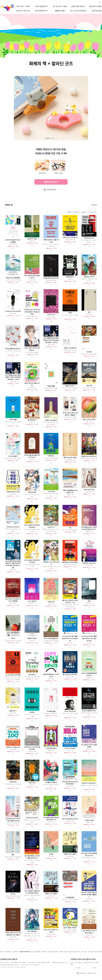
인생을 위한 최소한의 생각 (51, 278)
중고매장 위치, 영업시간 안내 (87, 973)
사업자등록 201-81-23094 (18, 962)
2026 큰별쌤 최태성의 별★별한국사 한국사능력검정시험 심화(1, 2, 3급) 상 (51, 340)
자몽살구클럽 (51, 386)
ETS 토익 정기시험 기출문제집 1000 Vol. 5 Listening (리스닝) (89, 638)
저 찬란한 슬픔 (51, 711)
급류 (89, 601)
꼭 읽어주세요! (51, 190)
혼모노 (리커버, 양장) (89, 420)
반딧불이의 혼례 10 (51, 782)
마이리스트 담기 (93, 212)
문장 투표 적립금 (97, 11)
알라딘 (0, 5)
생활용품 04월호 (60, 11)
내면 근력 (89, 386)
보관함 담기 (84, 212)
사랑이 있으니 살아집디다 (70, 237)
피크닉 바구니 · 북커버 (23, 6)
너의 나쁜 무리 (32, 601)
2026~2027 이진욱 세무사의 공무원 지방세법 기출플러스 (89, 895)
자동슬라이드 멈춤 (57, 138)
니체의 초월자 (13, 420)
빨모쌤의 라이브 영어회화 (70, 562)
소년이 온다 (32, 783)
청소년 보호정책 (36, 952)
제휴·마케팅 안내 (53, 952)
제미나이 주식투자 (70, 748)
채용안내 (9, 952)
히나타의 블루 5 (13, 456)
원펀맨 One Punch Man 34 (89, 456)
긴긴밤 (51, 854)
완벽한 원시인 (70, 277)
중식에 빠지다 (32, 420)
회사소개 (3, 952)
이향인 (70, 313)
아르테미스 (51, 456)
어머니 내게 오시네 (70, 711)
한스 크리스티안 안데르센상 (78, 11)
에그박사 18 (51, 527)
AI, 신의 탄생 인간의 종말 (13, 675)
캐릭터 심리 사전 (89, 238)
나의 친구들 (51, 492)
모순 (89, 312)
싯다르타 (89, 352)
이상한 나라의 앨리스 (51, 420)
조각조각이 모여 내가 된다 (13, 311)
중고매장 (44, 952)
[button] (45, 138)
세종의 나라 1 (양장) (70, 854)
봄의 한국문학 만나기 (41, 11)
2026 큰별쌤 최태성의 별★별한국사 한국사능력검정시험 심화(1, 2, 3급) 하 (13, 377)
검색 (99, 1)
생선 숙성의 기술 (89, 490)
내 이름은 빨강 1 (70, 897)
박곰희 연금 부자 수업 (13, 492)
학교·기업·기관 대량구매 (95, 952)
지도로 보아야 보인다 (32, 818)
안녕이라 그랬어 (32, 239)
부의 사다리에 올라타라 (51, 639)
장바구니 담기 (76, 212)
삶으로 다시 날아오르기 (89, 783)
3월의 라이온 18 (70, 386)
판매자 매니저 (63, 952)
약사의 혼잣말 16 (32, 931)
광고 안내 (84, 952)
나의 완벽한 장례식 (51, 748)
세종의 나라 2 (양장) (51, 894)
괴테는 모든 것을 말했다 (13, 278)
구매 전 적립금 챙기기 (41, 6)
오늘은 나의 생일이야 (70, 348)
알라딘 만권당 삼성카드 (78, 6)
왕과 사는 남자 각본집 (70, 458)
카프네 (13, 638)
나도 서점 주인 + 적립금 (60, 6)
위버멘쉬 (32, 712)
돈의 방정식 (32, 675)
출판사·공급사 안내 (74, 952)
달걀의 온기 (13, 711)
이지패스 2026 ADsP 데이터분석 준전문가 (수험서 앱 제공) (32, 312)
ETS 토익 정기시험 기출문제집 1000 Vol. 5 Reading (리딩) (70, 638)
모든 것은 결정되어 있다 (89, 711)
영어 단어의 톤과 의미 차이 (70, 819)
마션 (70, 528)
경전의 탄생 (13, 782)
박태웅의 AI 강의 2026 (89, 563)
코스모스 (13, 894)
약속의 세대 (51, 602)
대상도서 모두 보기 (51, 182)
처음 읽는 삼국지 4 (89, 277)
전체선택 (69, 212)
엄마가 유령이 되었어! (70, 928)
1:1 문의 (78, 968)
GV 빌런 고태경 (89, 820)
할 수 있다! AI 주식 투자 (70, 675)
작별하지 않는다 (32, 638)
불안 (13, 855)
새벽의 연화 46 (32, 492)
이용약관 (15, 952)
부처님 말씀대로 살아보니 (13, 349)
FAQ (94, 968)
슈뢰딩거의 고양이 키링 (23, 11)
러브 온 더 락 (51, 315)
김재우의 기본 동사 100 (13, 747)
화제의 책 (51, 205)
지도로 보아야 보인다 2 (13, 527)
